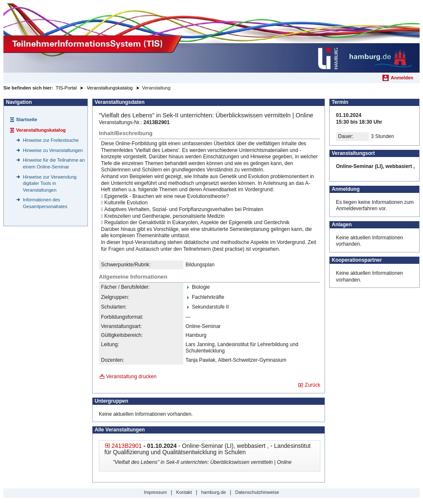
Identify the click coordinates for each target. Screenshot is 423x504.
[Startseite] (211, 38)
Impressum (156, 492)
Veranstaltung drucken (131, 377)
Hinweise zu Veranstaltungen (53, 150)
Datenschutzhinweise (257, 492)
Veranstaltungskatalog (41, 130)
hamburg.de (214, 492)
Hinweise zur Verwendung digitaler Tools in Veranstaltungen (50, 183)
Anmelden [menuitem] (402, 78)
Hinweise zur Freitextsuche (51, 140)
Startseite (27, 119)
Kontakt (184, 492)
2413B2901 (127, 446)
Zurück (312, 385)
